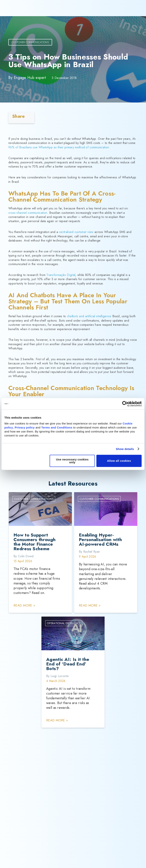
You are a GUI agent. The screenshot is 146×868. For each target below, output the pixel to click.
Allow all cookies (119, 461)
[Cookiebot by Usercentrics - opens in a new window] (125, 404)
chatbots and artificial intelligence (89, 316)
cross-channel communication (28, 213)
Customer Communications (30, 42)
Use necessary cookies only (72, 461)
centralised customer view (76, 232)
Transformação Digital (61, 275)
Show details (125, 449)
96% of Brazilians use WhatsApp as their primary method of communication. (59, 147)
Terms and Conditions (57, 427)
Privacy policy (25, 427)
